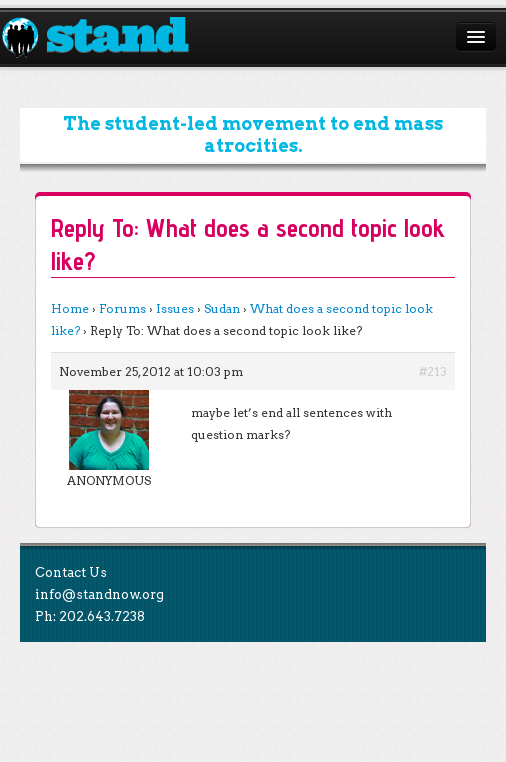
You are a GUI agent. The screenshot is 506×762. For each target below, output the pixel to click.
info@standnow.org (99, 594)
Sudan (222, 308)
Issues (175, 308)
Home (70, 308)
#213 (433, 371)
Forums (122, 308)
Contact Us (71, 572)
